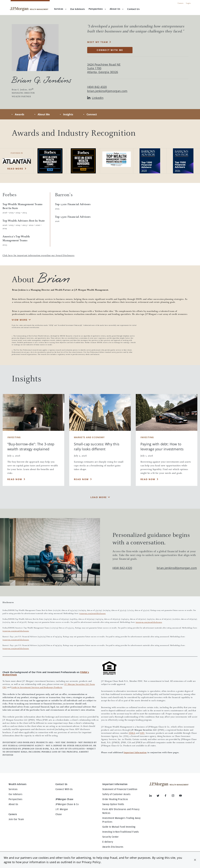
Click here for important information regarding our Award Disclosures (39, 256)
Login (188, 3)
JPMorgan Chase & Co (67, 804)
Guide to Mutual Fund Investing (119, 827)
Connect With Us (64, 789)
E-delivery (108, 842)
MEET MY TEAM (98, 42)
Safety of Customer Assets (116, 794)
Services (60, 9)
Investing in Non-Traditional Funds (121, 832)
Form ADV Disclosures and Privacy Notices (121, 811)
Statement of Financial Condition (120, 789)
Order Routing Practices (115, 799)
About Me (44, 114)
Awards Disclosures (113, 847)
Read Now (15, 479)
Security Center (111, 837)
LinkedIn (95, 98)
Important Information (135, 753)
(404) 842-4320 (122, 568)
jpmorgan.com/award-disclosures (92, 614)
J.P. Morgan (62, 809)
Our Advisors (15, 794)
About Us (117, 9)
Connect (92, 114)
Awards (20, 114)
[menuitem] (77, 9)
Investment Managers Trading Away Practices (121, 820)
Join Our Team (16, 819)
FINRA (132, 733)
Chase (59, 814)
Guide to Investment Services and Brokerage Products (37, 688)
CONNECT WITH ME (110, 50)
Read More (15, 169)
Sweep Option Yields (113, 804)
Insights (68, 114)
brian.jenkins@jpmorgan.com (107, 91)
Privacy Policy (91, 862)
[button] (195, 860)
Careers (181, 3)
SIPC (142, 733)
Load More (99, 497)
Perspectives (97, 9)
